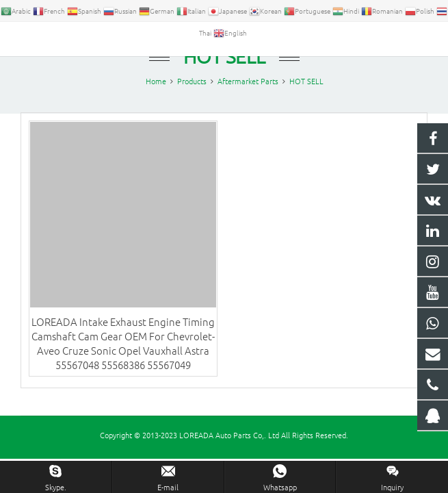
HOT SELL (224, 67)
